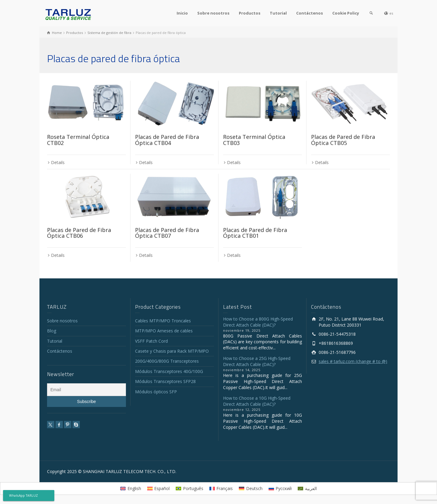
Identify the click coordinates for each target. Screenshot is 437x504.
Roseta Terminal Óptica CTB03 (254, 140)
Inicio (182, 13)
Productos (250, 13)
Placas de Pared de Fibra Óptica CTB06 (79, 233)
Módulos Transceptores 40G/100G (169, 371)
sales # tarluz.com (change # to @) (353, 361)
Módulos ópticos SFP (156, 392)
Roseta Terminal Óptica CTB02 (78, 140)
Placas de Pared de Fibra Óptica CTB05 (343, 140)
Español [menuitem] (162, 488)
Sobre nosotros (213, 13)
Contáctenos (310, 13)
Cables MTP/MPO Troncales (163, 321)
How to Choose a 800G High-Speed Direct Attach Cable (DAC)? (258, 322)
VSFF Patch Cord (151, 341)
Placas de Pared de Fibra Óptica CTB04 (167, 140)
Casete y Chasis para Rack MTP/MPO (172, 351)
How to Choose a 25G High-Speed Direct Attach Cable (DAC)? (257, 361)
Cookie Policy (346, 13)
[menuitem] (131, 489)
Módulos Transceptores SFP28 (165, 381)
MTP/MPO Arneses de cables (164, 331)
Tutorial (278, 13)
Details (58, 162)
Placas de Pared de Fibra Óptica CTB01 (255, 233)
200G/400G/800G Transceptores (167, 361)
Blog (52, 331)
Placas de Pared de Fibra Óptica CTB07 (167, 233)
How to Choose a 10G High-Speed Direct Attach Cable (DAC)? (257, 401)
